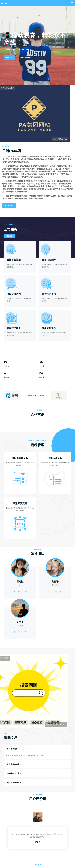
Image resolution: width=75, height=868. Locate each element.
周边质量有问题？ (14, 783)
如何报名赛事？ (13, 749)
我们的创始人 (9, 205)
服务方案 (9, 57)
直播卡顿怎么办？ (14, 773)
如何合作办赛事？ (14, 764)
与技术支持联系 (25, 57)
